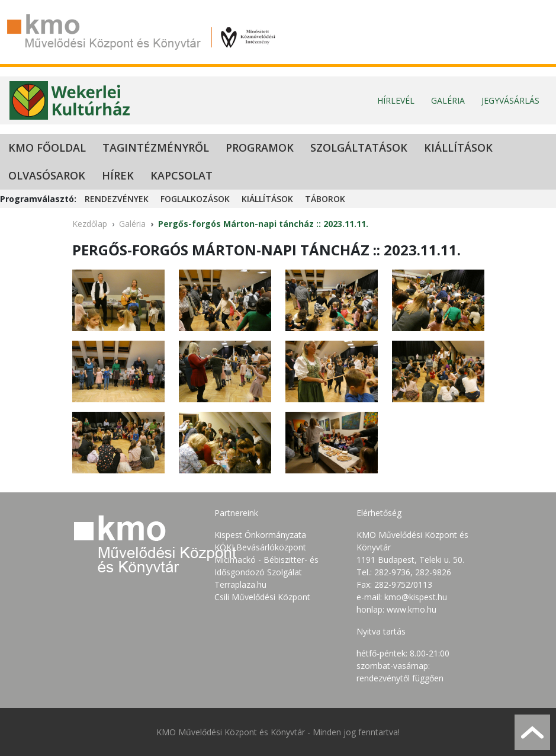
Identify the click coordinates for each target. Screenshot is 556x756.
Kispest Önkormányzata (260, 535)
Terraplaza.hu (240, 584)
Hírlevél (396, 100)
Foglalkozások (195, 199)
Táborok (325, 199)
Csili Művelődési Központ (262, 597)
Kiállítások (458, 148)
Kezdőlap (90, 224)
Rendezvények (117, 199)
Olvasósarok (47, 175)
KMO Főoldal (47, 148)
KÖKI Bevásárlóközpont (260, 547)
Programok (260, 148)
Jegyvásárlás (510, 100)
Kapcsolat (181, 175)
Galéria (448, 100)
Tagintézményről (156, 148)
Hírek (118, 175)
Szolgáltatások (359, 148)
